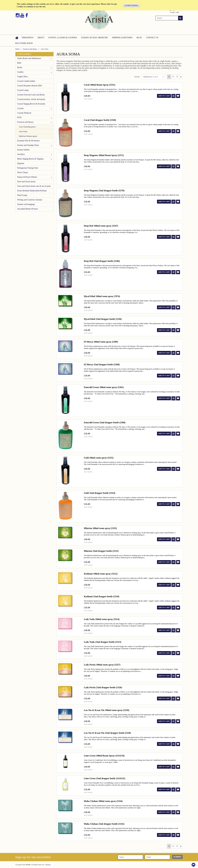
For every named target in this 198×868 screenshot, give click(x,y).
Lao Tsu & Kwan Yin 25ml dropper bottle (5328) (107, 733)
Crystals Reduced (24, 113)
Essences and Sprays (30, 49)
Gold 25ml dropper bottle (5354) (99, 493)
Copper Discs (23, 77)
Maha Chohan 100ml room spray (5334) (103, 801)
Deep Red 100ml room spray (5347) (101, 226)
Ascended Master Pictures (28, 209)
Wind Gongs (22, 195)
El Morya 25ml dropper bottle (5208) (102, 364)
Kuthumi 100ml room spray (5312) (101, 574)
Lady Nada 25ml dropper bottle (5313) (102, 642)
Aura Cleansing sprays (27, 127)
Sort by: (137, 77)
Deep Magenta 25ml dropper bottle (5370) (104, 191)
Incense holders (23, 150)
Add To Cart (164, 96)
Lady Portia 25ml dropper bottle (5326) (103, 687)
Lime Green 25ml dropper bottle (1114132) (104, 778)
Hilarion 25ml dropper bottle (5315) (101, 551)
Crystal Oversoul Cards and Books (31, 95)
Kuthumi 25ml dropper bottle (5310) (101, 596)
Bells (19, 63)
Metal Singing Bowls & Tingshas (30, 159)
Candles (20, 72)
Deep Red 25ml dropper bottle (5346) (102, 261)
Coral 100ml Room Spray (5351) (99, 85)
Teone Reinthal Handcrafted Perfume (32, 191)
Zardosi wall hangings (26, 204)
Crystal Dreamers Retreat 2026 (30, 86)
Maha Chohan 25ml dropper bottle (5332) (104, 824)
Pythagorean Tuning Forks (28, 168)
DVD (19, 117)
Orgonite (21, 163)
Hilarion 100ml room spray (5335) (100, 528)
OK (131, 5)
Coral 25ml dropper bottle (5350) (100, 120)
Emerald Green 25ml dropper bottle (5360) (105, 422)
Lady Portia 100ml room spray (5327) (102, 665)
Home (17, 49)
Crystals (20, 108)
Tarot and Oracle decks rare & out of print (34, 186)
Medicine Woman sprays (28, 136)
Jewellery (21, 154)
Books (20, 67)
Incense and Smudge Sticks (28, 145)
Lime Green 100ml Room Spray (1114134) (104, 756)
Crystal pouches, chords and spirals (31, 99)
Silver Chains (23, 172)
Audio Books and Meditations (29, 58)
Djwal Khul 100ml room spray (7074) (102, 296)
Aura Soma (23, 131)
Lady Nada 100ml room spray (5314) (102, 619)
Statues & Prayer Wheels (27, 177)
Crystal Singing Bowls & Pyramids (31, 104)
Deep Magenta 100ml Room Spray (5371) (104, 155)
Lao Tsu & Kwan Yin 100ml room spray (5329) (106, 710)
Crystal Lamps (23, 90)
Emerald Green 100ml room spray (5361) (104, 387)
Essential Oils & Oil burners (28, 141)
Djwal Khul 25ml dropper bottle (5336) (103, 319)
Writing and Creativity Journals (30, 200)
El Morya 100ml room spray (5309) (101, 342)
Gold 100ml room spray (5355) (99, 458)
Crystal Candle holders (26, 81)
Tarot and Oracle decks (26, 182)
